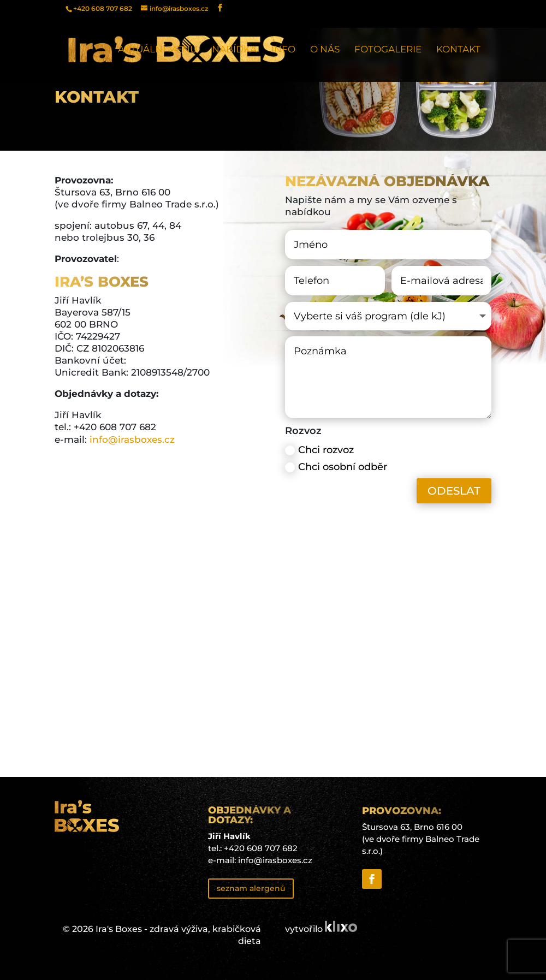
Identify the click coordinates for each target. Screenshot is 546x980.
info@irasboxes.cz (131, 439)
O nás (325, 50)
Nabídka (234, 50)
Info (283, 50)
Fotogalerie (388, 50)
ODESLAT (454, 491)
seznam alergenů (251, 888)
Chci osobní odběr (336, 467)
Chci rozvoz (319, 450)
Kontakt (458, 50)
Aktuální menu (158, 50)
